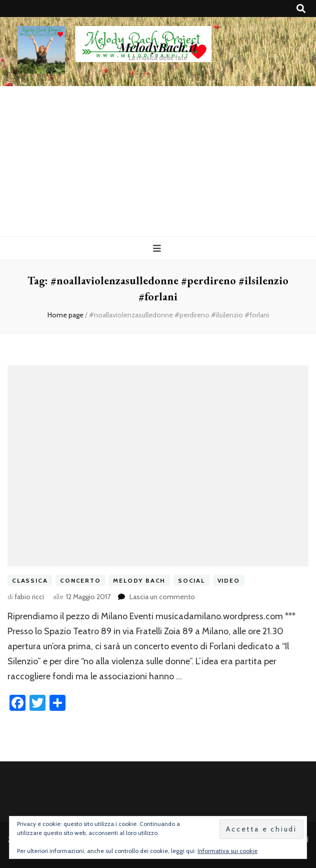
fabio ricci (29, 597)
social (191, 580)
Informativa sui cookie (227, 851)
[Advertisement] (158, 161)
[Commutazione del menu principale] (158, 249)
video (229, 580)
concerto (80, 580)
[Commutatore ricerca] (301, 9)
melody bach (139, 580)
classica (30, 580)
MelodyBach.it (158, 47)
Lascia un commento (162, 597)
